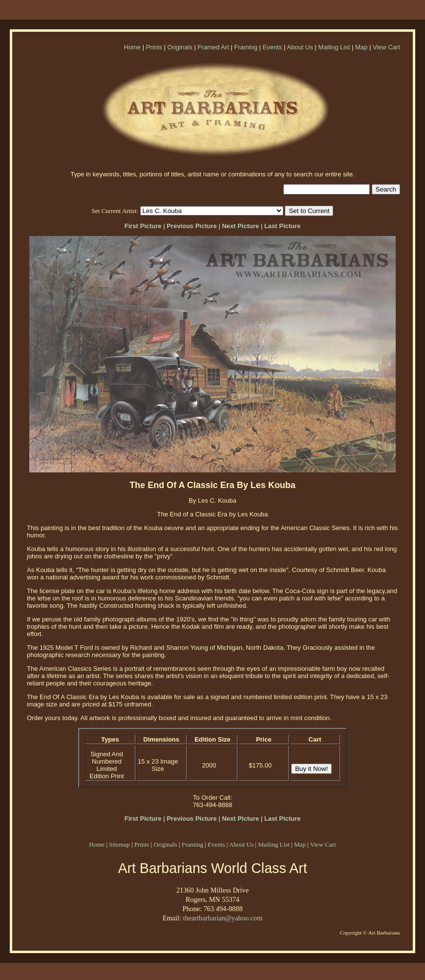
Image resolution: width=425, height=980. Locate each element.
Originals (180, 47)
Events (273, 47)
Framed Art (213, 47)
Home (132, 47)
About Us (300, 47)
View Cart (386, 47)
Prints (154, 47)
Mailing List (334, 47)
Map (361, 47)
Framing (246, 47)
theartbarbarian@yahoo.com (223, 918)
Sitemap (119, 844)
